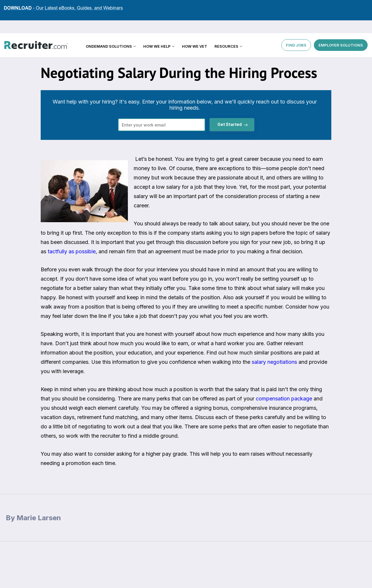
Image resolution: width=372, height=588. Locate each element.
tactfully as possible (71, 251)
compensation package (284, 399)
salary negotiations (274, 362)
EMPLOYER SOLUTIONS (341, 32)
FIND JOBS (296, 32)
